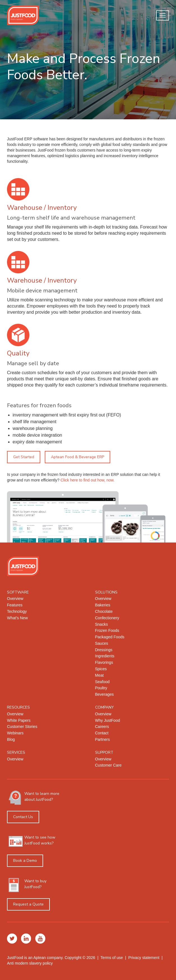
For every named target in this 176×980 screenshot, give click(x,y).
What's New (17, 618)
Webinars (15, 733)
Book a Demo (25, 861)
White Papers (19, 720)
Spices (101, 669)
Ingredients (105, 656)
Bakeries (103, 605)
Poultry (101, 688)
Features (15, 605)
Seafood (102, 682)
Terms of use (112, 958)
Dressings (104, 650)
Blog (11, 739)
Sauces (102, 643)
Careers (102, 727)
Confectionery (107, 618)
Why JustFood (108, 720)
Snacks (102, 624)
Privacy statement (144, 958)
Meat (99, 675)
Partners (103, 739)
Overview (15, 599)
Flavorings (104, 662)
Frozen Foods (107, 630)
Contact (102, 733)
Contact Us (23, 817)
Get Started (24, 457)
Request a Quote (28, 904)
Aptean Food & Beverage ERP (78, 457)
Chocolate (104, 611)
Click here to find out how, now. (87, 480)
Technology (17, 611)
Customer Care (108, 765)
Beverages (105, 694)
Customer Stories (22, 727)
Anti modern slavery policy (30, 963)
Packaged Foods (110, 637)
